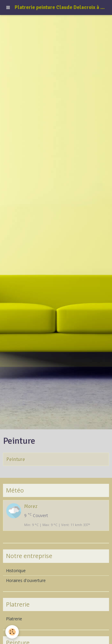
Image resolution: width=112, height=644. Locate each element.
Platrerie (14, 619)
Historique (16, 570)
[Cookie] (12, 632)
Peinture (16, 459)
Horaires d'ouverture (26, 580)
